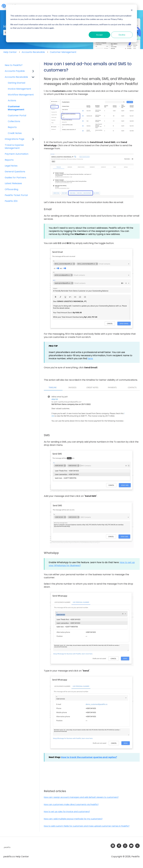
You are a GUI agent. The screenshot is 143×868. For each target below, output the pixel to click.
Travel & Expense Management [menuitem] (14, 147)
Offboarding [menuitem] (11, 189)
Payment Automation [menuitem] (17, 154)
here (90, 358)
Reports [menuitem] (12, 127)
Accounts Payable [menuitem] (15, 71)
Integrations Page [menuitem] (15, 139)
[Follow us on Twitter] (137, 846)
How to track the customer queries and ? (89, 757)
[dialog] (71, 23)
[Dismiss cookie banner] (132, 11)
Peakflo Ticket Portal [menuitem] (16, 195)
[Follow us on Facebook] (119, 846)
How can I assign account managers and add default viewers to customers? (81, 797)
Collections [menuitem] (14, 121)
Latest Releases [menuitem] (13, 183)
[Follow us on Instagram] (125, 846)
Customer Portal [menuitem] (17, 116)
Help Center (10, 52)
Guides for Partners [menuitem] (15, 178)
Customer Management (63, 52)
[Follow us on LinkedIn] (113, 846)
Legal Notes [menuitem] (11, 166)
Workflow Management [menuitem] (21, 95)
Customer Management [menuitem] (16, 108)
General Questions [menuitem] (15, 172)
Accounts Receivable (33, 52)
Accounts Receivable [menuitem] (16, 77)
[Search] (137, 33)
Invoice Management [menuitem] (19, 89)
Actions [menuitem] (12, 100)
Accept (99, 35)
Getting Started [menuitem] (16, 83)
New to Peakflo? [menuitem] (14, 65)
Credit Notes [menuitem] (15, 133)
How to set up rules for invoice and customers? (67, 812)
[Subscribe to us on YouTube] (131, 846)
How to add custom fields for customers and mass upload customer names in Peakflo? (87, 826)
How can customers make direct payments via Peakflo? (71, 804)
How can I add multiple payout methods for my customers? (73, 819)
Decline (122, 35)
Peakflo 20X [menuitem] (11, 201)
